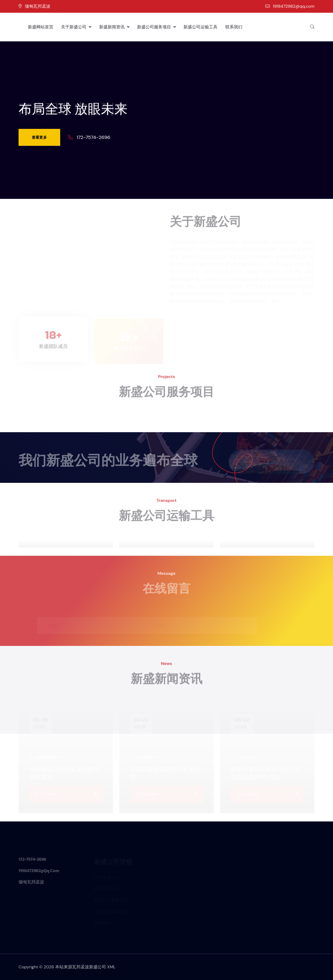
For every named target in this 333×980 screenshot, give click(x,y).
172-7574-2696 (93, 137)
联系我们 (234, 27)
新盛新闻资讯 (114, 27)
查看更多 (39, 137)
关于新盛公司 (76, 27)
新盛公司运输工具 (200, 27)
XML (111, 967)
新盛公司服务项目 (156, 27)
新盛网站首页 (41, 27)
